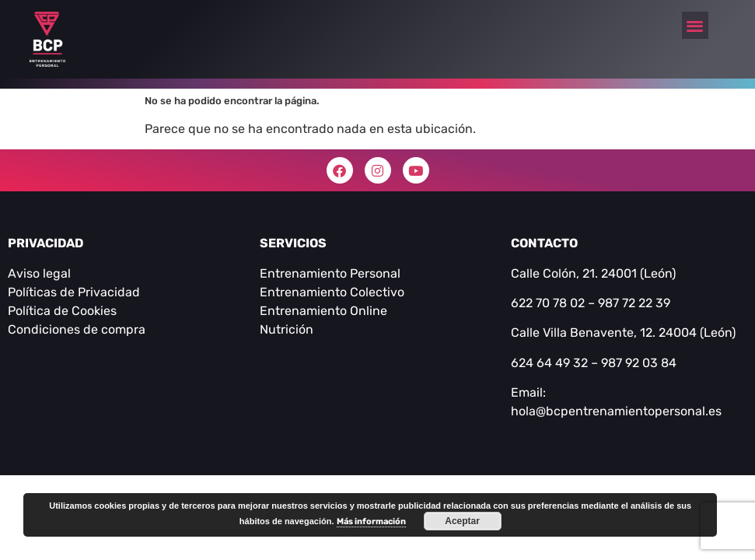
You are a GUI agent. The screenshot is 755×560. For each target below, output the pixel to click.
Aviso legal (39, 273)
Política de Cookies (62, 311)
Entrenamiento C (309, 292)
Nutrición (287, 329)
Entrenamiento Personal (330, 273)
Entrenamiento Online (323, 311)
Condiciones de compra (77, 329)
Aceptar (462, 521)
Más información (371, 521)
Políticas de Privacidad (74, 292)
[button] (696, 25)
